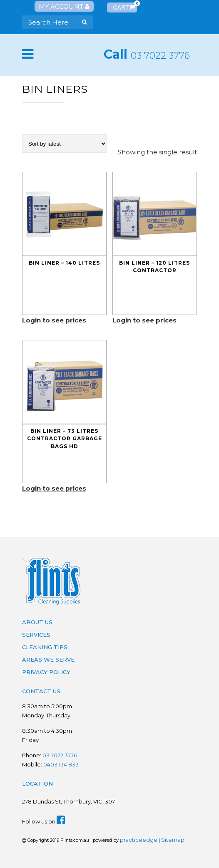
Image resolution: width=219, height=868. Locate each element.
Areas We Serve (48, 660)
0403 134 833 (61, 764)
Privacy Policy (46, 672)
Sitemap (173, 840)
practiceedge (139, 840)
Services (36, 635)
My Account (64, 6)
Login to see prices (54, 320)
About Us (37, 622)
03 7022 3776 (160, 56)
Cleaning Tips (45, 647)
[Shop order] (65, 144)
